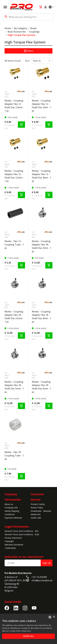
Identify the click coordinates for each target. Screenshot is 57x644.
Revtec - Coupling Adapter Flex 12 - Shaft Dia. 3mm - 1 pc (42, 106)
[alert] (28, 629)
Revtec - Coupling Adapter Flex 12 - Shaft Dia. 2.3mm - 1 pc (14, 106)
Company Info (11, 508)
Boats (33, 28)
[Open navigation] (5, 7)
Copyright (9, 541)
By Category (21, 28)
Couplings (34, 32)
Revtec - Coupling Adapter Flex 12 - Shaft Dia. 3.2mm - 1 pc (14, 176)
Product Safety (38, 504)
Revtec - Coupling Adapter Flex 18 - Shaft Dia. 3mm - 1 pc (42, 246)
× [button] (54, 617)
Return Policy (37, 508)
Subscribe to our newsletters (24, 557)
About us (9, 504)
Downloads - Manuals (41, 511)
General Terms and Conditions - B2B (22, 534)
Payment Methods (13, 518)
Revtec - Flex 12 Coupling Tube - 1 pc (14, 245)
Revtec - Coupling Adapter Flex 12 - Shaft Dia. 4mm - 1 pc (42, 176)
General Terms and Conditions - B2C (22, 531)
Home (8, 28)
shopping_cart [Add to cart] (21, 125)
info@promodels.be (42, 580)
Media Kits (36, 514)
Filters (28, 51)
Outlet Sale (36, 518)
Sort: (28, 61)
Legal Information (17, 527)
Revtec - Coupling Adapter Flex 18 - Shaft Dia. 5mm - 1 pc (14, 387)
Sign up (47, 563)
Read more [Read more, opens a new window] (26, 631)
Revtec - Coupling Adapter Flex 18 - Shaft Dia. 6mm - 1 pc (42, 387)
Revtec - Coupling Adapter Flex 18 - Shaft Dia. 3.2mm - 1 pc (14, 317)
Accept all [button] (29, 636)
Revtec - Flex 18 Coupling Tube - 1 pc (14, 456)
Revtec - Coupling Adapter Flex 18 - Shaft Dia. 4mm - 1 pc (42, 317)
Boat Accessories (17, 32)
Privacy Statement (13, 538)
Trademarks (10, 548)
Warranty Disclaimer (14, 545)
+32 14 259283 (39, 577)
